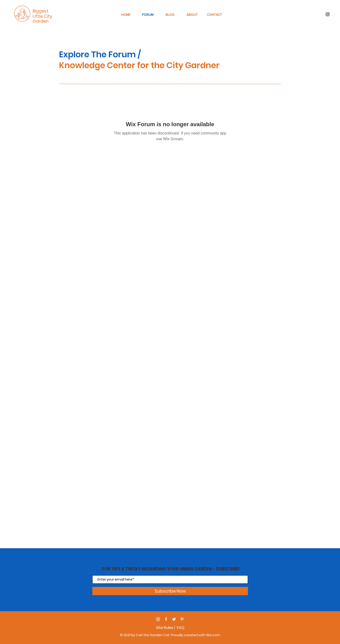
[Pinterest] (182, 619)
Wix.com (213, 635)
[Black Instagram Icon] (328, 14)
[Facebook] (166, 619)
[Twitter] (174, 619)
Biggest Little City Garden (42, 16)
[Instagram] (158, 619)
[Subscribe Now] (170, 591)
